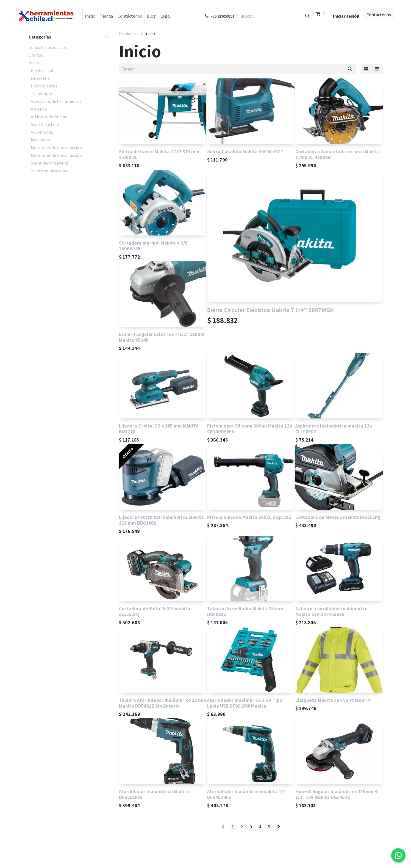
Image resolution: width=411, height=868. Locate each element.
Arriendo (39, 109)
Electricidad (42, 70)
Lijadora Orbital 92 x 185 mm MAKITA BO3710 (159, 429)
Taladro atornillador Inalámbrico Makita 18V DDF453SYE (331, 612)
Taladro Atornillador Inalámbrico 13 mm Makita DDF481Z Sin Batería (163, 703)
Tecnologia (41, 94)
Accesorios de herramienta (56, 101)
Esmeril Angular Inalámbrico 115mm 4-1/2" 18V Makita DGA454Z (337, 794)
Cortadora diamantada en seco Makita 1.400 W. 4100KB (338, 154)
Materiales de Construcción (56, 155)
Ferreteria (40, 78)
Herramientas (44, 86)
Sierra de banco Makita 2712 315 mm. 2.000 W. (160, 154)
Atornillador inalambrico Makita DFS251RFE (154, 794)
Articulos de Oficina (49, 117)
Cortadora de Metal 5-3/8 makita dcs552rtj (155, 612)
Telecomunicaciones (50, 171)
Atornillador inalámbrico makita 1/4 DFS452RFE (246, 794)
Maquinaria (41, 140)
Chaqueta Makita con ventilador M (333, 700)
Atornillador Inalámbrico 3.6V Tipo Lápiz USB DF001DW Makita (245, 703)
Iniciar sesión (346, 16)
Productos (129, 33)
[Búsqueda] (307, 16)
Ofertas (36, 55)
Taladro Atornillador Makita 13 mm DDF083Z (245, 612)
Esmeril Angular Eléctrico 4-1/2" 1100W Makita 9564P (162, 337)
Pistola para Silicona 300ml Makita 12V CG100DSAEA (250, 429)
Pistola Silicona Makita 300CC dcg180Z (249, 517)
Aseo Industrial (45, 124)
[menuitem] (90, 16)
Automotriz (42, 132)
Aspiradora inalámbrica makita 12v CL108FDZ (334, 429)
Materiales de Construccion (56, 147)
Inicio (34, 63)
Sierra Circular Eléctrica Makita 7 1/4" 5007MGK (270, 310)
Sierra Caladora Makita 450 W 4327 (245, 151)
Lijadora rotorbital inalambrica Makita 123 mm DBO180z (161, 520)
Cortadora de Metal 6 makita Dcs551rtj (338, 517)
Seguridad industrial (49, 163)
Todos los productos (48, 47)
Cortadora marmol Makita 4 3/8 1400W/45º (153, 246)
